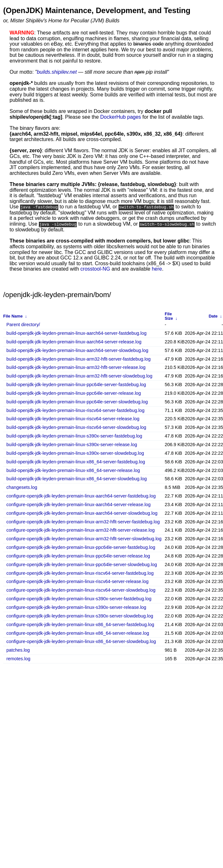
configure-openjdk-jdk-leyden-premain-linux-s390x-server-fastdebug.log (79, 599)
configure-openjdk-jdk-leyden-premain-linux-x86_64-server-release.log (78, 633)
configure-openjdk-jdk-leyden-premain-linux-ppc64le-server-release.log (78, 556)
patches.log (18, 650)
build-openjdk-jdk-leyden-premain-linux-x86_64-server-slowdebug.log (77, 479)
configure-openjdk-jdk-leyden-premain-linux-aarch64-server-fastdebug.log (81, 496)
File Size (169, 315)
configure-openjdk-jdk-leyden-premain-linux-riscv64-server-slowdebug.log (81, 590)
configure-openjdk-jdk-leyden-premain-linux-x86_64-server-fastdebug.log (80, 624)
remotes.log (18, 658)
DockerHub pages (121, 117)
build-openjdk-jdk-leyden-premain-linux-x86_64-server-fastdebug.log (76, 461)
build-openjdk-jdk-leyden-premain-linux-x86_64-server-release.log (73, 470)
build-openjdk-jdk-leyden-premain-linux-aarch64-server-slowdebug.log (77, 350)
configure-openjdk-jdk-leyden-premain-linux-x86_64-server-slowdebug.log (81, 641)
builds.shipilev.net (57, 72)
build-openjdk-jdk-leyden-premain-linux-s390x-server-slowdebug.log (75, 453)
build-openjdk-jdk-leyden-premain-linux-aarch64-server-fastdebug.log (76, 333)
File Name (13, 315)
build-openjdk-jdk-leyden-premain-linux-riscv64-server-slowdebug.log (76, 427)
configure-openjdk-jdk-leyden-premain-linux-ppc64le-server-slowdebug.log (82, 564)
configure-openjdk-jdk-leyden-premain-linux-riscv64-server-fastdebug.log (80, 573)
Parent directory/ (23, 324)
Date (213, 315)
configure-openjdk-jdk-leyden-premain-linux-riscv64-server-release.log (77, 581)
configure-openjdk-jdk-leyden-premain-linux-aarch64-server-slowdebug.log (82, 513)
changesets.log (22, 487)
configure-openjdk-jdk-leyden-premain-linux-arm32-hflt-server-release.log (81, 530)
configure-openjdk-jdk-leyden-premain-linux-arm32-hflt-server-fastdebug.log (83, 521)
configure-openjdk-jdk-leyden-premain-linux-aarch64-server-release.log (79, 504)
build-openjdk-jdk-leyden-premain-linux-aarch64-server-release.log (74, 341)
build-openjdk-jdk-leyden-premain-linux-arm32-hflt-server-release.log (76, 367)
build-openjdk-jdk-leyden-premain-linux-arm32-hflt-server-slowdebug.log (79, 376)
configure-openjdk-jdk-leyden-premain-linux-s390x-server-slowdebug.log (80, 615)
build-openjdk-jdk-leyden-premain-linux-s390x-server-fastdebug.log (74, 436)
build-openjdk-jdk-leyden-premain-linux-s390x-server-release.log (72, 444)
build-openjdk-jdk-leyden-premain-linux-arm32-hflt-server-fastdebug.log (79, 359)
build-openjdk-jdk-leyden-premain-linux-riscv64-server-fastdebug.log (76, 410)
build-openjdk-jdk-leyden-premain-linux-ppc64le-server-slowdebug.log (77, 401)
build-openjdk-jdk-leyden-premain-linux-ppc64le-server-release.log (74, 393)
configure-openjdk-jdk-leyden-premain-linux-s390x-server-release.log (76, 607)
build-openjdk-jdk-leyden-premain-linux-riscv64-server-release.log (73, 419)
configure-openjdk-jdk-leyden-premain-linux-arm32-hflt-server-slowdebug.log (84, 539)
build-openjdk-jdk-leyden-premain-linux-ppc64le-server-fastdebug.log (76, 384)
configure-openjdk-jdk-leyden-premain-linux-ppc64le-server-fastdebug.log (81, 547)
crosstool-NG (95, 269)
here (157, 269)
